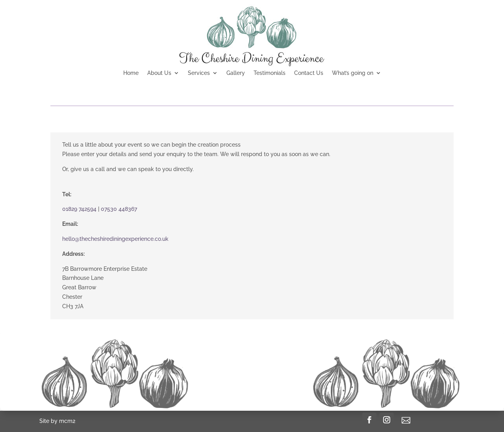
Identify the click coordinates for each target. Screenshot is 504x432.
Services (199, 73)
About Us (159, 73)
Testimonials (270, 73)
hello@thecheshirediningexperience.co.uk (115, 239)
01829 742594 (79, 209)
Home (131, 73)
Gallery (236, 73)
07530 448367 (119, 209)
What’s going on (353, 73)
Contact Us (309, 73)
